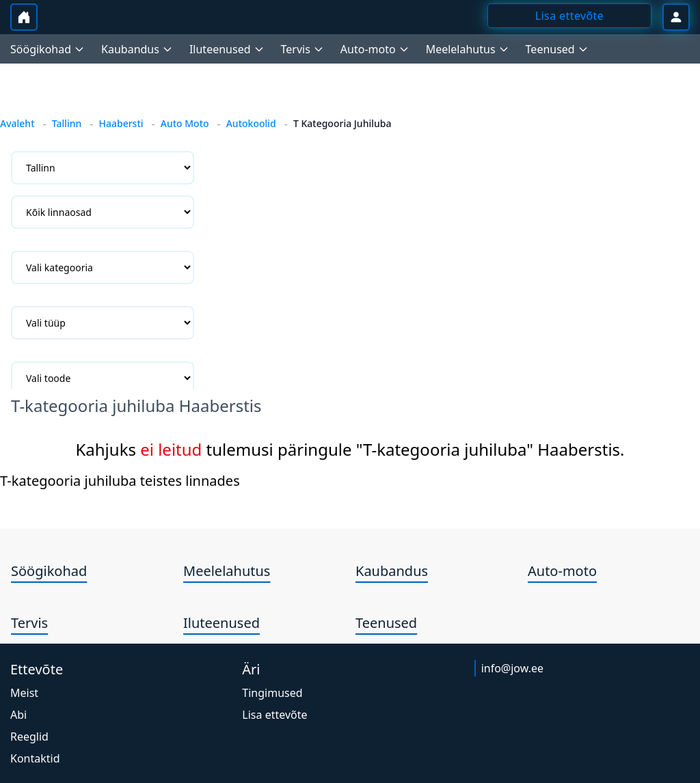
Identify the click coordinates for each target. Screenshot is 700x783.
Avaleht (17, 123)
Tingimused (272, 693)
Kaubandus (392, 571)
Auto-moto (562, 571)
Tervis (29, 623)
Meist (24, 693)
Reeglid (29, 737)
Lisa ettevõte (274, 715)
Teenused (386, 623)
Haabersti (121, 123)
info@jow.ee (512, 668)
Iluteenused (221, 623)
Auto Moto (185, 123)
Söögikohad (49, 571)
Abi (18, 715)
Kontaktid (35, 758)
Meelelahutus (227, 571)
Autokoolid (251, 123)
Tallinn (67, 123)
